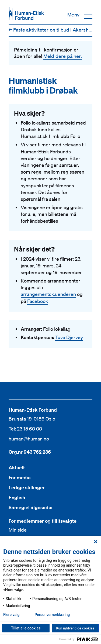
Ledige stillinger (27, 488)
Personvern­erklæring (52, 615)
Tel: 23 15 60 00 (25, 429)
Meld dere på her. (63, 56)
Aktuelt (17, 468)
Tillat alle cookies (26, 628)
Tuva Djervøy (69, 337)
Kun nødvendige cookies (75, 628)
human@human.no (29, 439)
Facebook (38, 301)
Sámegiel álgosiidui (31, 507)
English (17, 497)
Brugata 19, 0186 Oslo (32, 419)
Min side (18, 530)
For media (20, 478)
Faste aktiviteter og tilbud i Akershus (51, 30)
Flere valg (11, 615)
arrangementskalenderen (48, 294)
